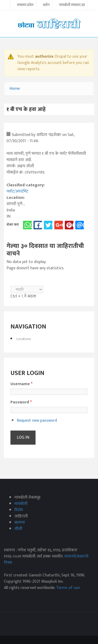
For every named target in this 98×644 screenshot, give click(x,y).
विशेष (19, 510)
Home (15, 89)
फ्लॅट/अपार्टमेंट (17, 191)
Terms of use (68, 588)
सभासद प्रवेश (25, 5)
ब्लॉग (46, 5)
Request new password (37, 421)
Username (21, 384)
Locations (24, 339)
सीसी (18, 529)
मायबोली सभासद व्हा (72, 5)
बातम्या (20, 523)
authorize (44, 56)
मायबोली (21, 504)
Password (21, 402)
